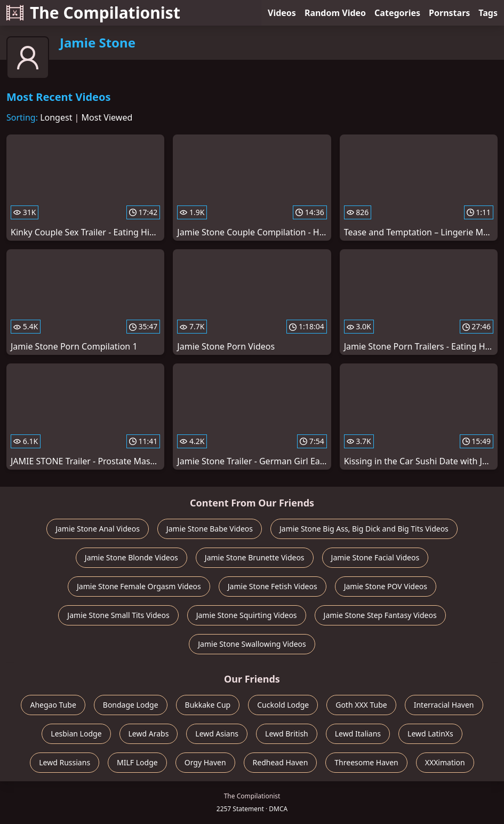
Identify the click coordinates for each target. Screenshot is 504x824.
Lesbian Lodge (76, 734)
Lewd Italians (358, 734)
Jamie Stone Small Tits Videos (118, 615)
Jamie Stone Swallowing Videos (252, 644)
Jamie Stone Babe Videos (210, 529)
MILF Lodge (137, 762)
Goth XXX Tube (361, 705)
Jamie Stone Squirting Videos (247, 615)
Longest (56, 117)
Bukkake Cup (208, 705)
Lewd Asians (217, 734)
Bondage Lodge (131, 705)
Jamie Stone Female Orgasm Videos (139, 586)
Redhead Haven (281, 762)
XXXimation (445, 762)
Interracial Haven (444, 705)
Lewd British (287, 734)
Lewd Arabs (149, 734)
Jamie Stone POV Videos (386, 586)
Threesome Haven (366, 762)
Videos (282, 13)
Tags (488, 13)
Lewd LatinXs (430, 734)
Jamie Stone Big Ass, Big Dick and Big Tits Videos (364, 529)
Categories (397, 13)
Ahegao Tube (53, 705)
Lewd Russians (65, 762)
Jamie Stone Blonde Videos (131, 557)
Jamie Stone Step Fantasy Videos (380, 615)
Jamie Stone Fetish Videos (273, 586)
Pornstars (449, 13)
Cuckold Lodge (283, 705)
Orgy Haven (205, 762)
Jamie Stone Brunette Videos (255, 557)
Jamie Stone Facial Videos (375, 557)
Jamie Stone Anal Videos (98, 529)
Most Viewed (107, 117)
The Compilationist (93, 13)
